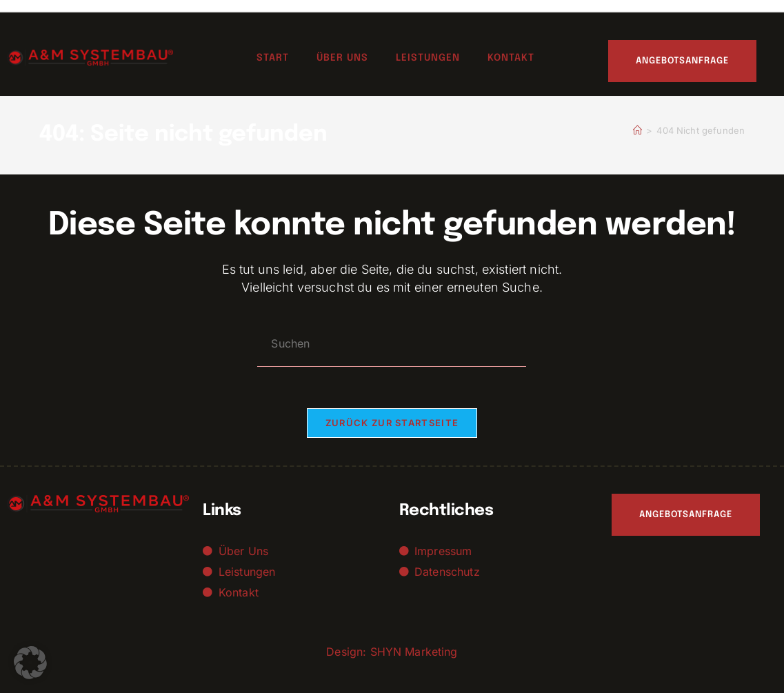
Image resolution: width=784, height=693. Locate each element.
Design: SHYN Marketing (392, 652)
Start (273, 58)
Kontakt (511, 58)
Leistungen (428, 58)
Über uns (342, 58)
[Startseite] (637, 130)
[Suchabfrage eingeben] (392, 344)
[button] (30, 663)
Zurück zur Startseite (392, 423)
